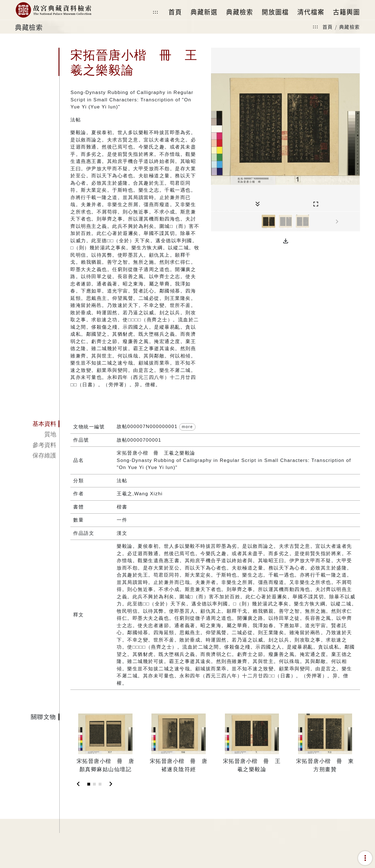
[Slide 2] (94, 784)
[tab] (37, 424)
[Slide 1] (89, 784)
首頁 (328, 27)
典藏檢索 (350, 27)
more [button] (187, 427)
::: (155, 12)
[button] (286, 241)
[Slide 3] (100, 784)
